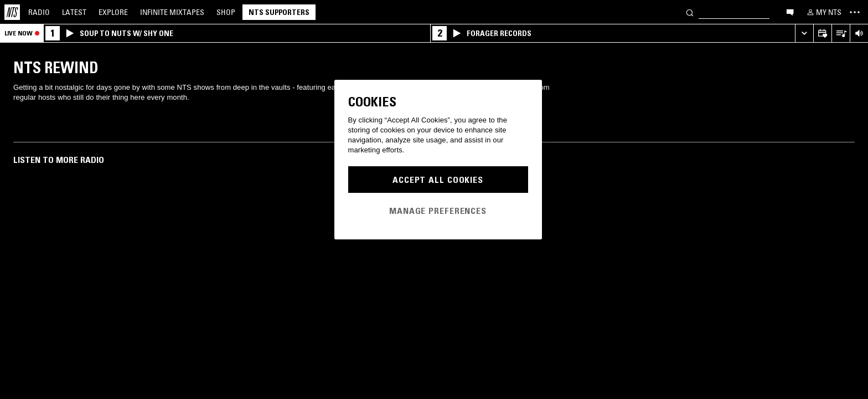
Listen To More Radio (59, 160)
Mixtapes (172, 12)
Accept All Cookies (438, 180)
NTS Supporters (279, 12)
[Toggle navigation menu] (855, 12)
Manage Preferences (438, 211)
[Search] (690, 12)
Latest (74, 12)
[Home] (12, 12)
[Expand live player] (804, 34)
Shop (226, 12)
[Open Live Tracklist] (841, 34)
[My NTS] (823, 12)
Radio (39, 12)
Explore (113, 12)
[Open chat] (790, 12)
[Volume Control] (859, 34)
